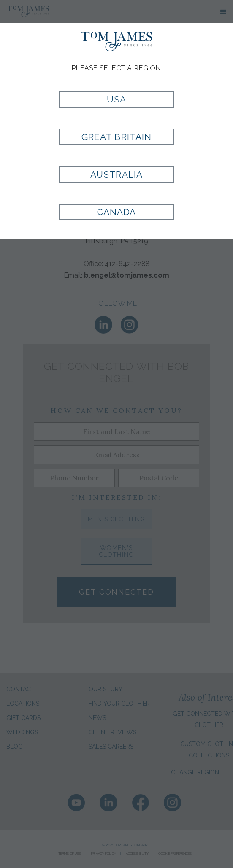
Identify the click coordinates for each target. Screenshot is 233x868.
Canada (116, 212)
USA (116, 99)
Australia (116, 174)
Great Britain (116, 137)
